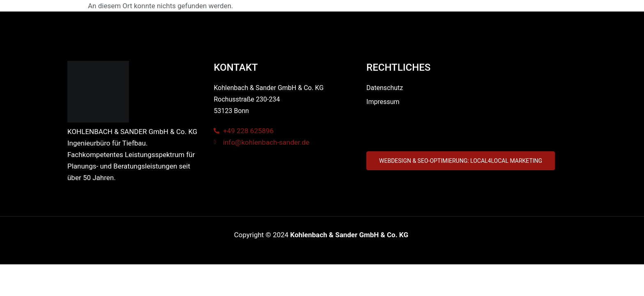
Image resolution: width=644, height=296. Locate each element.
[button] (461, 161)
